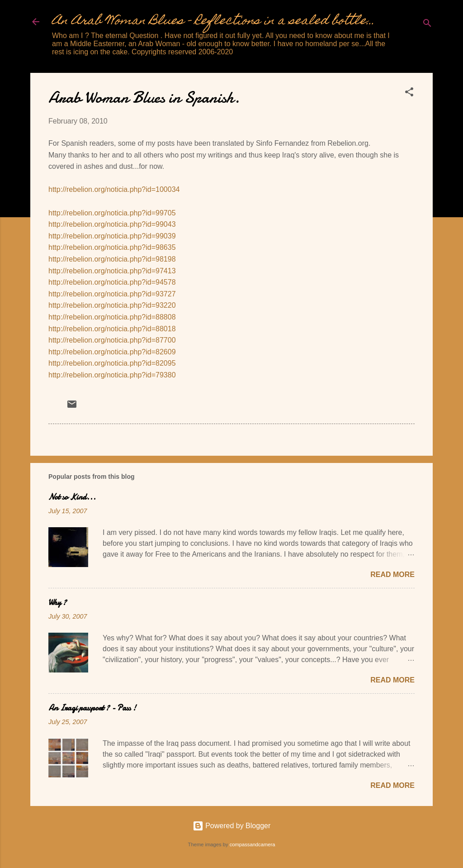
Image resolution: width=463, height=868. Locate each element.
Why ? (57, 603)
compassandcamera (253, 844)
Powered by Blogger (232, 826)
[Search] (427, 25)
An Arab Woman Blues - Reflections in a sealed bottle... (213, 21)
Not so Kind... (72, 497)
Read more (392, 575)
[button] (409, 93)
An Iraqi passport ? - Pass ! (92, 708)
